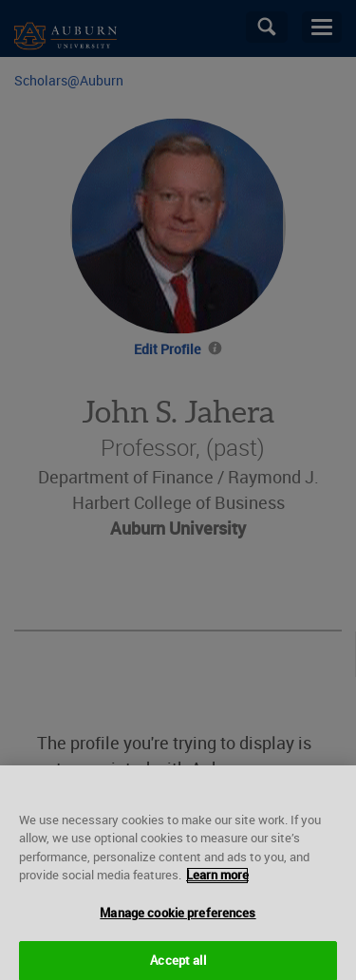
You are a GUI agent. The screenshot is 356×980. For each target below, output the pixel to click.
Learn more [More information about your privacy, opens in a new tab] (217, 880)
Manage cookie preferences (178, 918)
